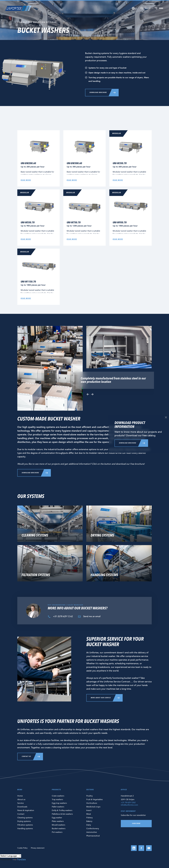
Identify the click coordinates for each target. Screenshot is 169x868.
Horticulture (92, 803)
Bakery (89, 821)
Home (20, 796)
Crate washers (58, 796)
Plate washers (58, 821)
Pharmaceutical (93, 836)
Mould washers (58, 825)
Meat (89, 814)
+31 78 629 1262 (128, 803)
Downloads (22, 807)
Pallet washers (58, 807)
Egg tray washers (59, 803)
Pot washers (57, 832)
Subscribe (136, 824)
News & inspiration (26, 810)
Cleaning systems (25, 818)
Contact (21, 814)
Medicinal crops (93, 807)
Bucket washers (59, 829)
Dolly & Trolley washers (62, 810)
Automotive (92, 832)
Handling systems (25, 829)
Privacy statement (38, 848)
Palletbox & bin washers (62, 814)
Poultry (89, 796)
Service (21, 803)
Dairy (89, 825)
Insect (89, 810)
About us (21, 799)
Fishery (89, 818)
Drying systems (24, 821)
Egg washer (57, 818)
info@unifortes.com (129, 805)
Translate (19, 860)
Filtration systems (25, 825)
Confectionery (93, 829)
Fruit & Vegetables (94, 799)
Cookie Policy (22, 848)
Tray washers (57, 799)
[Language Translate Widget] (11, 856)
